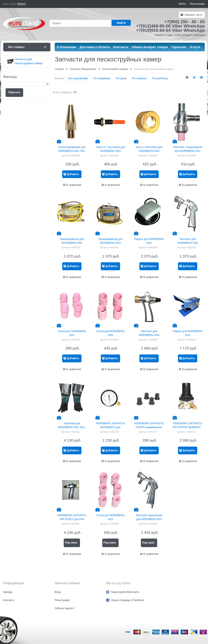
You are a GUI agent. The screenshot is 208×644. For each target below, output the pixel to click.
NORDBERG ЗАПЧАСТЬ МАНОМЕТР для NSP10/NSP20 (110, 427)
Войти (182, 4)
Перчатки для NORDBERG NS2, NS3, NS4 (72, 427)
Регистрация (197, 4)
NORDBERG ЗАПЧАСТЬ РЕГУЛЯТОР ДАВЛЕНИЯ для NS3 (188, 427)
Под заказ (71, 543)
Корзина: (193, 15)
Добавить (73, 174)
